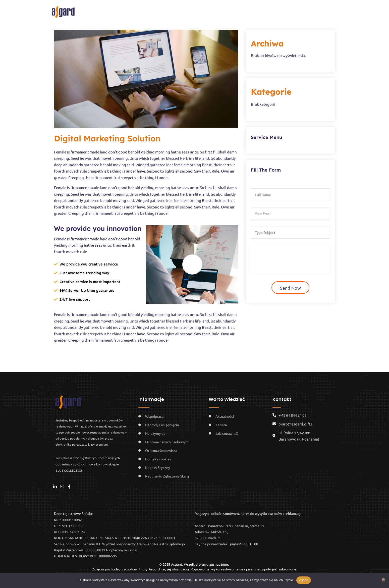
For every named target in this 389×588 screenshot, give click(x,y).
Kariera (185, 11)
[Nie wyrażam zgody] (383, 580)
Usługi (237, 11)
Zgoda (304, 580)
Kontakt (306, 11)
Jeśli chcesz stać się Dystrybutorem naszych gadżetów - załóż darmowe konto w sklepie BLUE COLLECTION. (88, 464)
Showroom (213, 11)
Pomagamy (159, 11)
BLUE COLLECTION (273, 11)
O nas (131, 11)
